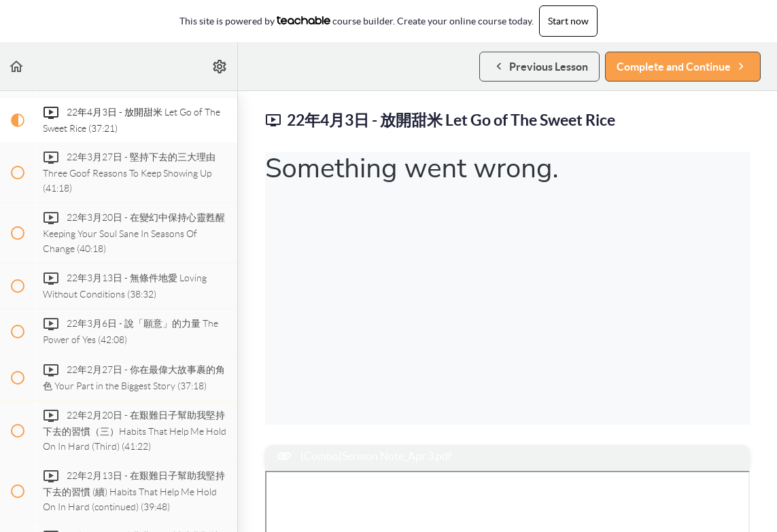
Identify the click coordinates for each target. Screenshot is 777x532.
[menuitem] (220, 66)
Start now (568, 21)
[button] (17, 66)
